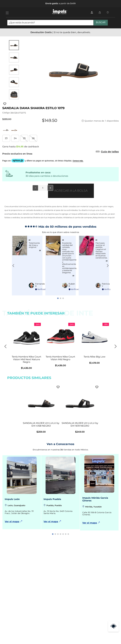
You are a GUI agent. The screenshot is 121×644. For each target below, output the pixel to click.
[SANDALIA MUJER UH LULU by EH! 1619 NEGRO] (80, 409)
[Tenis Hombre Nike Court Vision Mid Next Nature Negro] (27, 346)
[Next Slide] (108, 266)
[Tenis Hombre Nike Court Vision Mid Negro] (61, 346)
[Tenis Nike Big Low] (94, 346)
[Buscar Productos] (101, 23)
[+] (50, 188)
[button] (6, 138)
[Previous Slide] (13, 266)
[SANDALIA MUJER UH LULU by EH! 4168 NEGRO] (41, 409)
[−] (35, 188)
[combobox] (57, 24)
